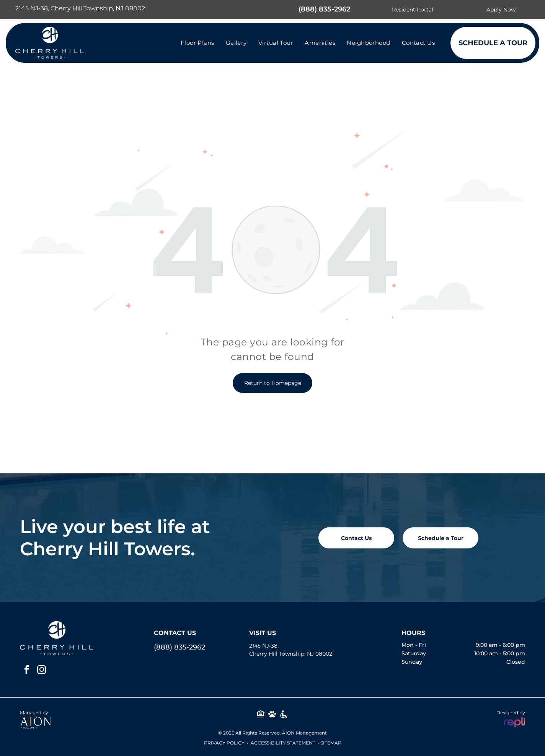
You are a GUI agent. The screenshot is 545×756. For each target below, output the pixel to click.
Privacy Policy (224, 743)
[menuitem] (197, 43)
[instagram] (42, 671)
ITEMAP (332, 743)
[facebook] (27, 671)
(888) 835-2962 (324, 9)
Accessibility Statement (283, 743)
